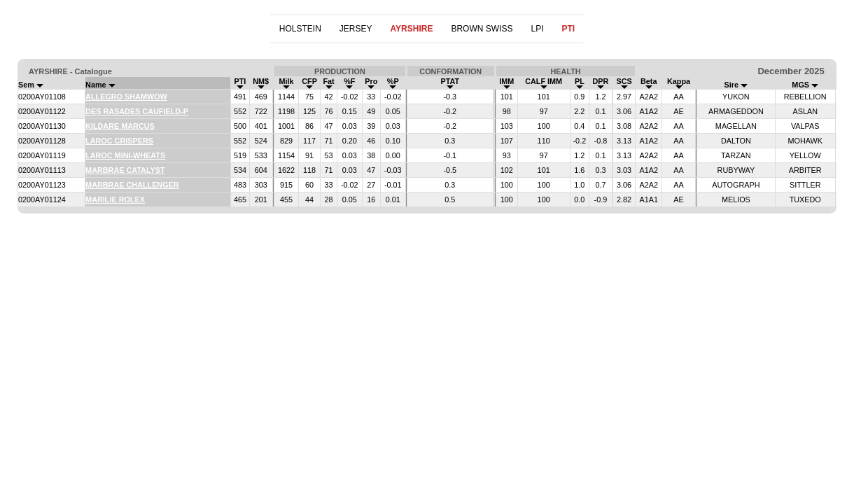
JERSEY (356, 29)
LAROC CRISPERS (119, 141)
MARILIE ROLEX (115, 199)
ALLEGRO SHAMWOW (126, 97)
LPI (537, 29)
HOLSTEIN (300, 29)
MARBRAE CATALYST (125, 170)
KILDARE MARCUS (120, 126)
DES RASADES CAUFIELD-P (137, 111)
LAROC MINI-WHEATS (125, 155)
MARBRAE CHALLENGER (132, 185)
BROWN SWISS (482, 29)
